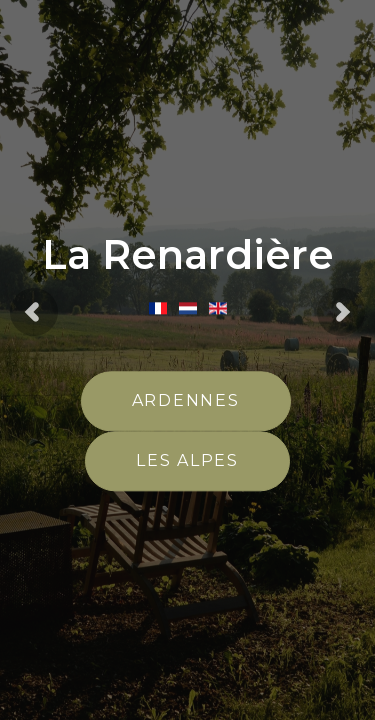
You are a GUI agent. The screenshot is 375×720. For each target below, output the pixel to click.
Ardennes (186, 401)
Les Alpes (187, 461)
